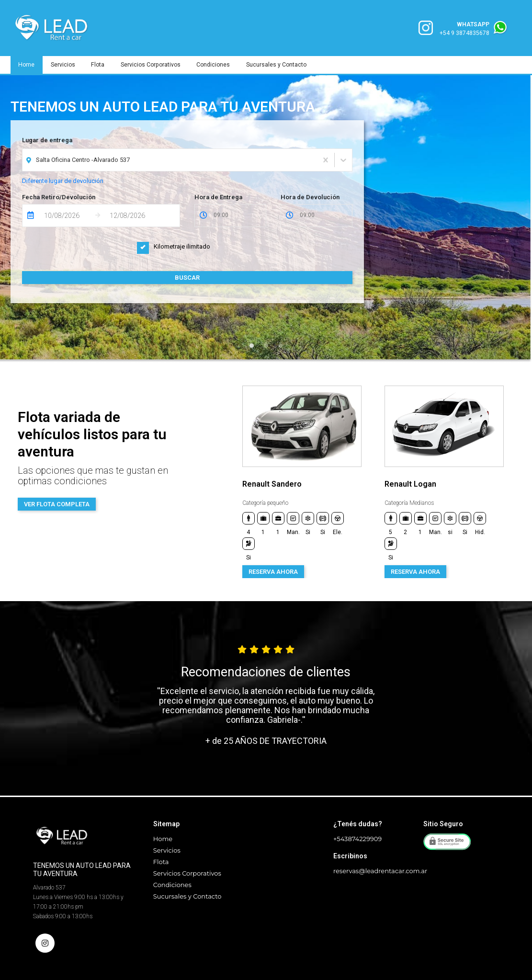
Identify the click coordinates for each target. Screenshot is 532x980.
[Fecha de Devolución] (133, 216)
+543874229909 (357, 839)
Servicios (64, 65)
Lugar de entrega (47, 140)
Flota (100, 65)
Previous (224, 482)
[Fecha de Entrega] (67, 216)
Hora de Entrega (218, 197)
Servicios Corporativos (154, 65)
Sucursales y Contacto (282, 65)
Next (521, 482)
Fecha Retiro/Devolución (59, 197)
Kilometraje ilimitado (174, 247)
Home (27, 65)
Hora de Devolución (310, 197)
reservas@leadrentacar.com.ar (380, 871)
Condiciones (217, 65)
